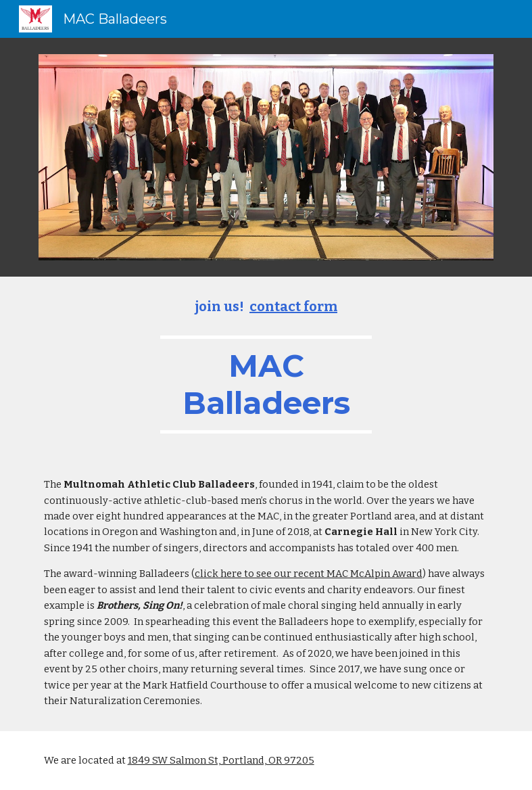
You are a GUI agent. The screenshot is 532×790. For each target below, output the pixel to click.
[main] (266, 366)
